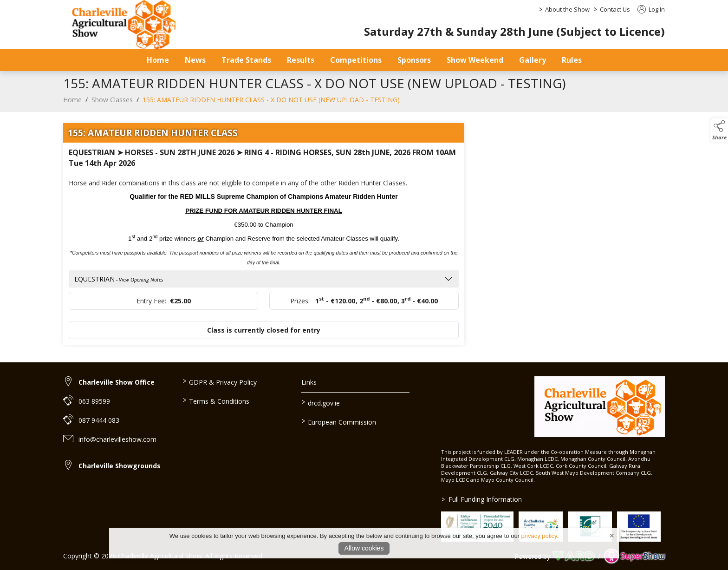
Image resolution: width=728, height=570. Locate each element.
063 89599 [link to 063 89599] (94, 401)
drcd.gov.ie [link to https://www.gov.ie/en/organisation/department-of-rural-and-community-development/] (321, 402)
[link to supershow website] (634, 556)
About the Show (567, 9)
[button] (719, 130)
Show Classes (112, 105)
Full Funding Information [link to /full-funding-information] (482, 499)
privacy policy (539, 536)
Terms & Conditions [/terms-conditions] (216, 400)
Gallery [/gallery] (533, 60)
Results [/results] (301, 60)
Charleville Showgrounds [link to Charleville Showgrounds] (120, 466)
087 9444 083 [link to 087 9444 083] (99, 420)
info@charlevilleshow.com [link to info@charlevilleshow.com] (117, 439)
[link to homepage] (600, 407)
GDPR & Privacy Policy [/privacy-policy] (219, 381)
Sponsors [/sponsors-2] (414, 60)
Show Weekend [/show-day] (475, 60)
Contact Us (615, 9)
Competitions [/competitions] (356, 60)
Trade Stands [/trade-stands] (246, 60)
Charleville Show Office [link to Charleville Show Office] (117, 382)
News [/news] (195, 60)
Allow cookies (364, 548)
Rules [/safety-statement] (572, 60)
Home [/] (158, 60)
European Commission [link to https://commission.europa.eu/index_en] (339, 421)
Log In (651, 9)
